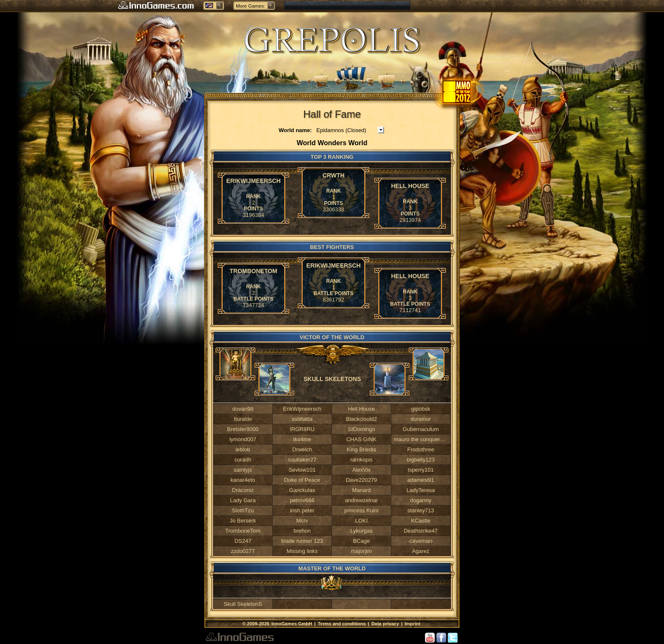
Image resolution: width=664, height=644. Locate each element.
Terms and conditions (342, 624)
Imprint (413, 624)
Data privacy (385, 624)
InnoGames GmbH (292, 624)
